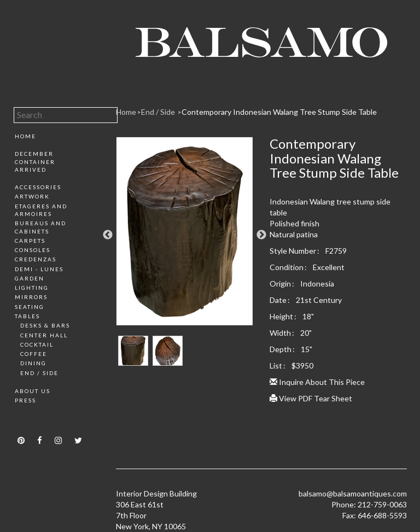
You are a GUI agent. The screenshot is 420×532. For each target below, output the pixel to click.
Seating (30, 307)
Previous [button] (108, 235)
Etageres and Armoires (41, 210)
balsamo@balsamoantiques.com (353, 493)
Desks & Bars (45, 325)
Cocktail (37, 344)
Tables (27, 316)
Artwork (32, 196)
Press (25, 400)
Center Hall (44, 335)
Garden (30, 278)
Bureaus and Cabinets (40, 227)
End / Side (39, 373)
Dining (33, 363)
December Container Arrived (35, 162)
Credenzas (36, 259)
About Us (33, 391)
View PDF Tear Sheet (311, 398)
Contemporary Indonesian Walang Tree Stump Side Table (279, 112)
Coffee (34, 354)
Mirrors (31, 297)
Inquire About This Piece (317, 382)
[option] (185, 235)
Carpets (30, 241)
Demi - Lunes (39, 269)
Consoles (33, 250)
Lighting (32, 288)
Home (25, 136)
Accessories (38, 187)
